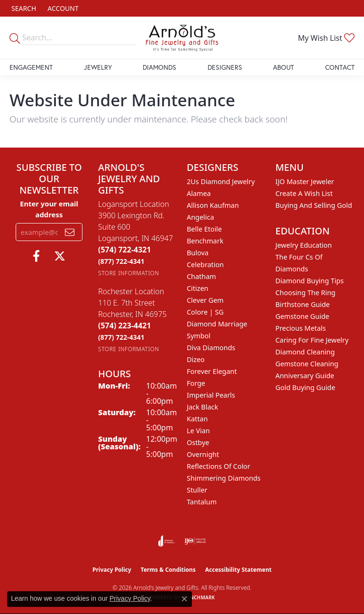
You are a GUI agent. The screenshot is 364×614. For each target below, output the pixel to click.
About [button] (283, 67)
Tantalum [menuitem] (202, 502)
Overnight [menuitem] (203, 454)
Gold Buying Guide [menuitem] (305, 387)
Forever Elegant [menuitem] (212, 371)
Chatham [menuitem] (201, 276)
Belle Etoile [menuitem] (204, 229)
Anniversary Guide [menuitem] (305, 376)
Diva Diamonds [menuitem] (211, 348)
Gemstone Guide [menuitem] (302, 316)
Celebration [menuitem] (205, 265)
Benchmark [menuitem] (205, 241)
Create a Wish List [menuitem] (304, 193)
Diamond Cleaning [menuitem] (305, 352)
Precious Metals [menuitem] (300, 328)
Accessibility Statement (238, 570)
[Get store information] (129, 273)
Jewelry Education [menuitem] (304, 245)
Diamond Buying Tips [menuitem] (309, 281)
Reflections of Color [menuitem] (218, 466)
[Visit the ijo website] (195, 541)
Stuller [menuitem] (197, 490)
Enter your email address (49, 209)
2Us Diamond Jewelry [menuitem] (221, 181)
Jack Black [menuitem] (202, 407)
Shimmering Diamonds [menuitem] (224, 478)
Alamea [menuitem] (199, 193)
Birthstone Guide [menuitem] (303, 304)
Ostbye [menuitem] (198, 442)
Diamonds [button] (159, 67)
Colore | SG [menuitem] (205, 312)
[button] (23, 8)
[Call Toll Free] (121, 261)
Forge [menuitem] (196, 383)
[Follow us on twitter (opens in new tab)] (60, 256)
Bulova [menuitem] (198, 253)
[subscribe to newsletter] (70, 232)
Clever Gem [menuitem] (205, 300)
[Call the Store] (125, 250)
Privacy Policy (112, 570)
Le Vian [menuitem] (198, 431)
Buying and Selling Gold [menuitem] (314, 205)
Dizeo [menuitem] (196, 359)
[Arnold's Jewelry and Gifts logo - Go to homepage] (182, 38)
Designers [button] (225, 67)
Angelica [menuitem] (200, 217)
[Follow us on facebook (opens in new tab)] (36, 256)
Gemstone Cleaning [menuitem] (307, 364)
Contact (340, 67)
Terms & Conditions (168, 570)
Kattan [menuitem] (197, 419)
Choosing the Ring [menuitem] (305, 293)
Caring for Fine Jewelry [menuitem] (312, 340)
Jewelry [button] (98, 67)
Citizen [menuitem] (198, 288)
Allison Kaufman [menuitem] (213, 205)
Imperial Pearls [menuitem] (211, 395)
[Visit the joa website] (167, 541)
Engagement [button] (31, 67)
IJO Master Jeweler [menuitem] (305, 181)
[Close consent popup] (184, 599)
